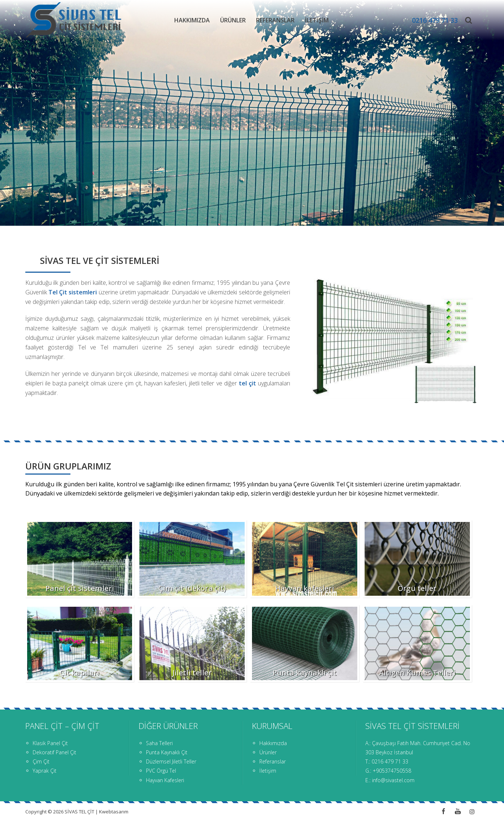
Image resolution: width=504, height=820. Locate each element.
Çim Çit (41, 761)
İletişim (317, 20)
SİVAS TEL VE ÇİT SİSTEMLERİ (100, 260)
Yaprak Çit (45, 771)
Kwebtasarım (114, 812)
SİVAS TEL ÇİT (80, 812)
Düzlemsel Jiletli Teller (171, 761)
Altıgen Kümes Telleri (417, 673)
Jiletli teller (192, 673)
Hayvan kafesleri (305, 588)
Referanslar (275, 20)
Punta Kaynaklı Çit (167, 752)
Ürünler (233, 20)
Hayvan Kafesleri (165, 780)
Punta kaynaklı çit (305, 673)
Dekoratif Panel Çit (54, 752)
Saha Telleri (159, 743)
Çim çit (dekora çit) (192, 588)
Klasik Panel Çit (50, 743)
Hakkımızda (192, 20)
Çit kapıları (80, 673)
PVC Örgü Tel (161, 771)
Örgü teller (417, 588)
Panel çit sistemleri (80, 588)
